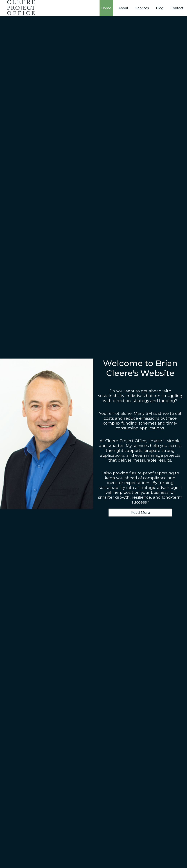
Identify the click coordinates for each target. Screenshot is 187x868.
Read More (140, 513)
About (123, 8)
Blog (160, 8)
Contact (177, 8)
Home (106, 8)
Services (142, 8)
